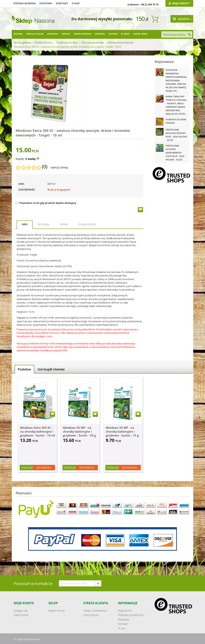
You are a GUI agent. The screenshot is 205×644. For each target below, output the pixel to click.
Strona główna (25, 3)
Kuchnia (113, 34)
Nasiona (18, 34)
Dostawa (46, 3)
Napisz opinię (59, 168)
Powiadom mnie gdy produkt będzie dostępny (46, 203)
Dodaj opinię (87, 224)
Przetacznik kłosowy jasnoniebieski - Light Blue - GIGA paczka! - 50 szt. (175, 153)
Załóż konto (21, 615)
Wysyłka (44, 224)
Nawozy (66, 34)
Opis (25, 224)
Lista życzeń (91, 615)
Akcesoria (53, 34)
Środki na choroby (67, 42)
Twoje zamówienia (95, 611)
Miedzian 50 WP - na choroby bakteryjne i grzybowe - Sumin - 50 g (79, 431)
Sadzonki (100, 34)
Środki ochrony (83, 34)
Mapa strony (57, 611)
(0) (45, 167)
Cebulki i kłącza (35, 34)
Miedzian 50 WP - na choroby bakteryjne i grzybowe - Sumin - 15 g (122, 431)
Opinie (64, 224)
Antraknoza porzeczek (120, 42)
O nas (76, 3)
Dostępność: (27, 190)
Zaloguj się (21, 611)
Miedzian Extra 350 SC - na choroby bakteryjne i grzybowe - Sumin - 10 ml (37, 431)
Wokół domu (140, 34)
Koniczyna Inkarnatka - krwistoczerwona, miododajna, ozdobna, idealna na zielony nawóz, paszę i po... (176, 80)
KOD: (22, 184)
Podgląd (27, 468)
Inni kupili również (51, 369)
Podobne (24, 369)
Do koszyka (44, 468)
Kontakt (62, 3)
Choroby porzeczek (93, 42)
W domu (125, 34)
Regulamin (125, 611)
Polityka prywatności (131, 615)
